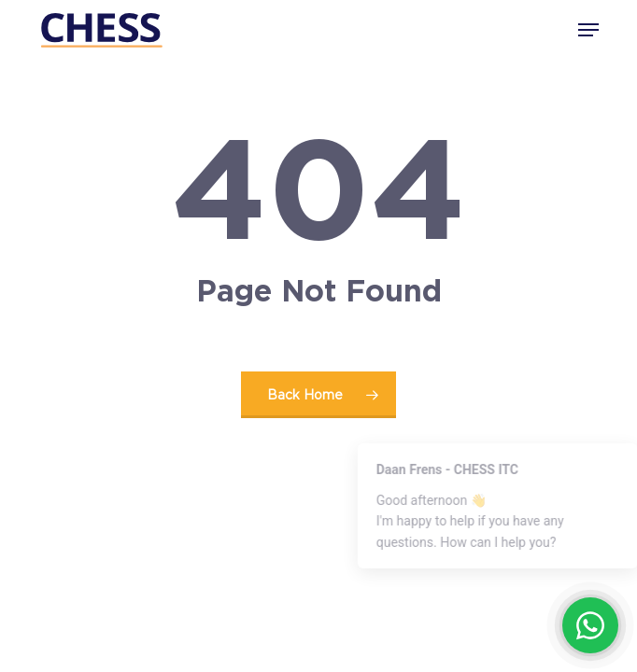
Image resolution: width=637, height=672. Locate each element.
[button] (588, 30)
